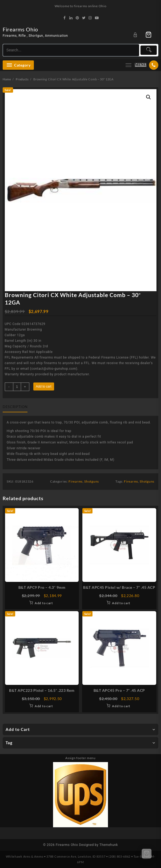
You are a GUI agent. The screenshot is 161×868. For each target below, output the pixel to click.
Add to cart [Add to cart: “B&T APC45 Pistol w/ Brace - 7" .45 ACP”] (121, 603)
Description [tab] (15, 407)
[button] (148, 97)
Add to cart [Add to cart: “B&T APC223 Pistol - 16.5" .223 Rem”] (44, 706)
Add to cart (44, 386)
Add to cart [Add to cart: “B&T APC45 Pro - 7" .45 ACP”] (121, 706)
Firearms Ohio (20, 29)
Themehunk (109, 845)
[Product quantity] (17, 387)
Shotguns (92, 481)
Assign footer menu (80, 758)
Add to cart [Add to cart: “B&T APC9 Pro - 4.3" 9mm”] (44, 603)
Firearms (76, 481)
